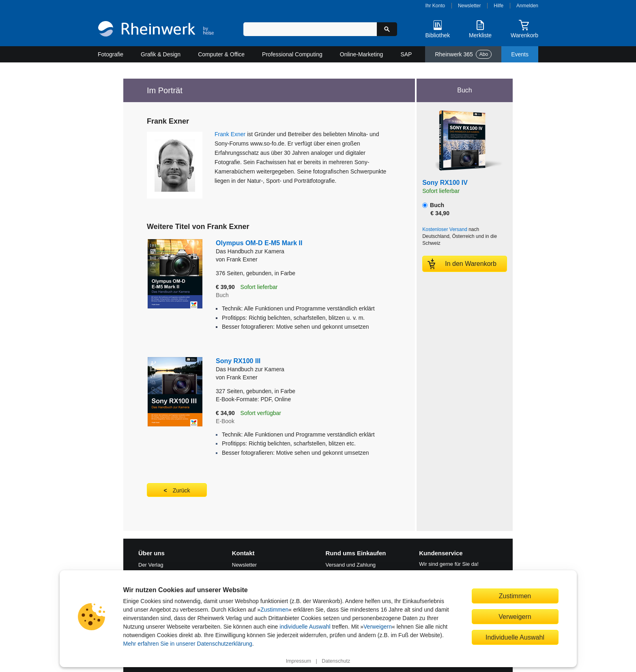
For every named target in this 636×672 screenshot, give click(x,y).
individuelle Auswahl (305, 627)
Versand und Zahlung (351, 565)
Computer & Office (221, 54)
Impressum (299, 661)
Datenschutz (336, 661)
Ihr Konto (435, 6)
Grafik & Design (161, 54)
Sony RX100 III (295, 365)
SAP (406, 54)
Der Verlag (151, 565)
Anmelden (527, 6)
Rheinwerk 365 (463, 54)
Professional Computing (292, 54)
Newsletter (469, 6)
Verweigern (378, 627)
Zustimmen (274, 610)
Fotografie (111, 54)
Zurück (182, 490)
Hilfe (498, 6)
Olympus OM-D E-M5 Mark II (295, 247)
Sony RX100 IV (445, 183)
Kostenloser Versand (445, 229)
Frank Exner (230, 134)
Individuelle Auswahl (515, 637)
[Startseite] (156, 30)
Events (520, 54)
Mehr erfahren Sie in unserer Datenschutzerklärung (188, 644)
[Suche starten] (387, 29)
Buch (436, 209)
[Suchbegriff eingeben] (310, 29)
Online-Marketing (362, 54)
